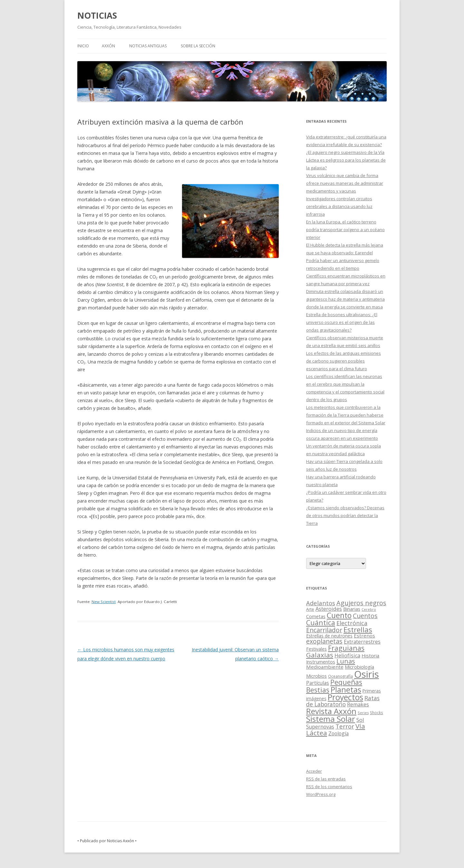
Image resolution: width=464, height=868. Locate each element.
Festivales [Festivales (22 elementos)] (316, 649)
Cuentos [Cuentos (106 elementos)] (365, 616)
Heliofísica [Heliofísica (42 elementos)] (347, 656)
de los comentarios (329, 787)
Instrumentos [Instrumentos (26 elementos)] (321, 662)
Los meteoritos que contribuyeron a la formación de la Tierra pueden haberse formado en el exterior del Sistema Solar (346, 415)
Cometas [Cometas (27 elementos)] (316, 616)
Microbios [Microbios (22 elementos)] (316, 676)
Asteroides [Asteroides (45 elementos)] (329, 609)
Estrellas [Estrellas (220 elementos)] (358, 629)
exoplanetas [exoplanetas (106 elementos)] (324, 641)
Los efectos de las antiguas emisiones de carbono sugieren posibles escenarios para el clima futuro (343, 361)
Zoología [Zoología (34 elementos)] (338, 733)
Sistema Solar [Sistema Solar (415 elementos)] (331, 719)
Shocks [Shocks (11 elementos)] (377, 712)
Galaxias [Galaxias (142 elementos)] (320, 655)
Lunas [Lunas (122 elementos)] (346, 661)
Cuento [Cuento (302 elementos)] (339, 615)
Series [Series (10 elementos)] (363, 713)
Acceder (314, 771)
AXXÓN (108, 46)
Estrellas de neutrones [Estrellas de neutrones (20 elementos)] (329, 636)
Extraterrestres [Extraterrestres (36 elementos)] (362, 642)
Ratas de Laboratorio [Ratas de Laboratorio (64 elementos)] (343, 701)
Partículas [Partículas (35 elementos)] (318, 683)
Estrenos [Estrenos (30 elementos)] (364, 636)
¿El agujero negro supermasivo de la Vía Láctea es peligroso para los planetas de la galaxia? (346, 160)
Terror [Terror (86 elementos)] (345, 726)
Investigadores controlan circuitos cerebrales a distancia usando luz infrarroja (339, 206)
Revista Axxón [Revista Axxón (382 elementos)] (331, 711)
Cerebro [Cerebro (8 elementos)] (369, 609)
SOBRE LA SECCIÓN (198, 46)
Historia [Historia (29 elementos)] (370, 656)
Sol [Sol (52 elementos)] (360, 720)
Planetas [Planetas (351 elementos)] (346, 689)
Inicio (83, 46)
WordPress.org (321, 794)
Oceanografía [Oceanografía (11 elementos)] (340, 676)
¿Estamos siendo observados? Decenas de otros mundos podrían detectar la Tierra (345, 515)
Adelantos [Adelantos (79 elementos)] (321, 603)
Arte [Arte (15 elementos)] (310, 609)
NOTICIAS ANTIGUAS (148, 46)
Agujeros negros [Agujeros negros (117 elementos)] (361, 603)
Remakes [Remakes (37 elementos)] (358, 704)
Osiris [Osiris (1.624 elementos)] (367, 674)
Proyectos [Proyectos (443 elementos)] (345, 697)
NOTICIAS (97, 15)
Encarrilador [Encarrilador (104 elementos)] (324, 630)
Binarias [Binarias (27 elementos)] (352, 609)
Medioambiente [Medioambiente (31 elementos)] (325, 667)
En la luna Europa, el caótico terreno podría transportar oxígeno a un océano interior (345, 230)
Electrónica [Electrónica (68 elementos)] (352, 623)
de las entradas (326, 779)
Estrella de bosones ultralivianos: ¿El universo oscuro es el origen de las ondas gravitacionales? (342, 322)
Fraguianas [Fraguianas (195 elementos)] (346, 648)
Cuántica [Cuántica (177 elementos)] (321, 623)
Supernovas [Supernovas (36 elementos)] (320, 727)
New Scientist (104, 602)
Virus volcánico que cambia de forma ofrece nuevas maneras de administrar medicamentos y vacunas (345, 183)
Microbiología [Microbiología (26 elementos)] (359, 667)
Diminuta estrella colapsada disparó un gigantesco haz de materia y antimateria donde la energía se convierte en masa (345, 299)
